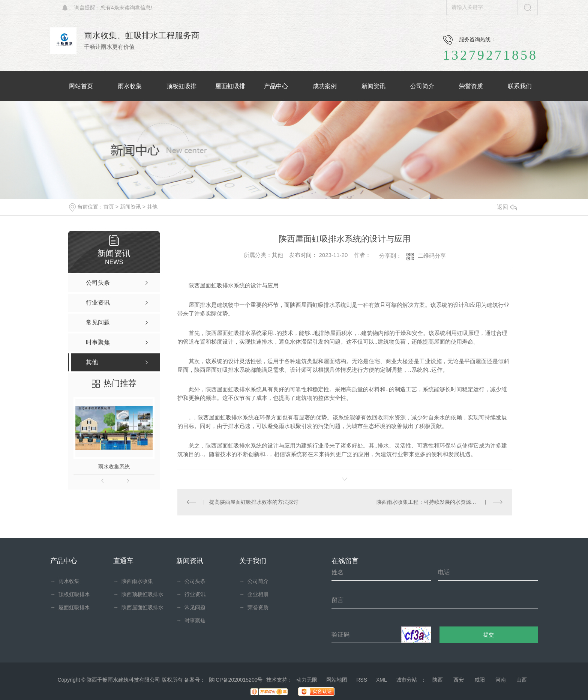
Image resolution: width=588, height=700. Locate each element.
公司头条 (191, 581)
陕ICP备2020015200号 (236, 680)
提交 (489, 635)
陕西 (438, 680)
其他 (152, 207)
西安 (459, 680)
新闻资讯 (130, 207)
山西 (522, 680)
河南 (501, 680)
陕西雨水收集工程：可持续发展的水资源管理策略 (434, 502)
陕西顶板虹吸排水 (138, 594)
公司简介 (254, 581)
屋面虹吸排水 (70, 607)
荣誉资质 (254, 607)
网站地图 (337, 680)
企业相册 (254, 594)
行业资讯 (191, 594)
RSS (362, 680)
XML (382, 680)
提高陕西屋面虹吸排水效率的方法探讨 (254, 502)
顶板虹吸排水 (70, 594)
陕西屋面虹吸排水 (138, 607)
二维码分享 (432, 256)
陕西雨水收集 (133, 581)
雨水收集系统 (114, 467)
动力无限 (307, 680)
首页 (109, 207)
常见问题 (191, 607)
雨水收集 (65, 581)
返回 (507, 207)
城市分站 (406, 680)
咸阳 (480, 680)
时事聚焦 (191, 620)
